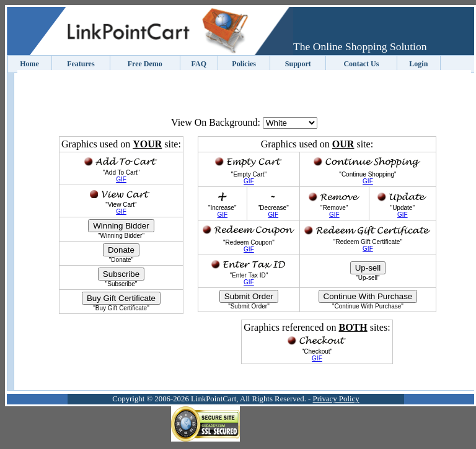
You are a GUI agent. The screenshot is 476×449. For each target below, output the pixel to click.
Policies (244, 64)
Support (298, 64)
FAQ (199, 64)
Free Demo (145, 64)
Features (81, 64)
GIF (121, 179)
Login (418, 64)
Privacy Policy (336, 399)
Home (29, 64)
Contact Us (361, 64)
